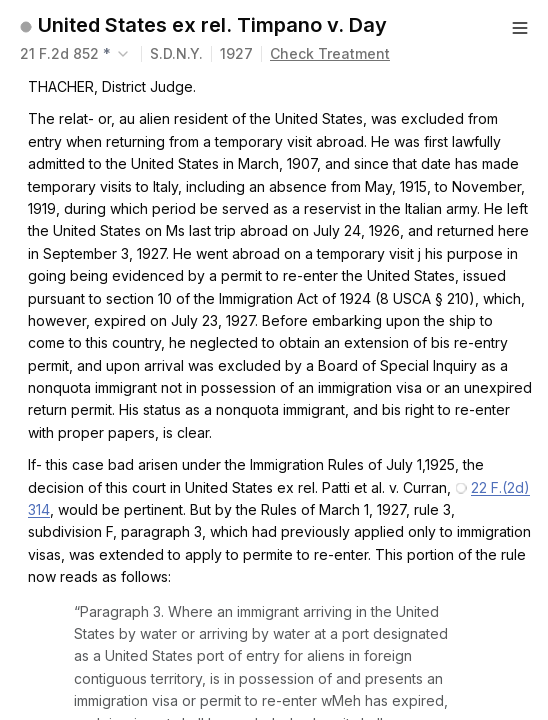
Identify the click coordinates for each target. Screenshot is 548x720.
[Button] (520, 28)
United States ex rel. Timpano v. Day (212, 25)
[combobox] (76, 54)
